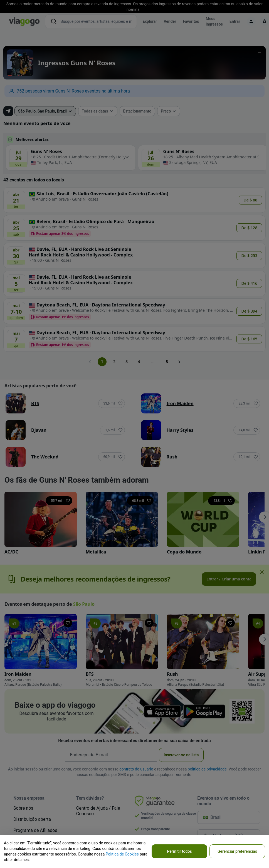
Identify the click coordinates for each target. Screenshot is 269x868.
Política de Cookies (122, 854)
